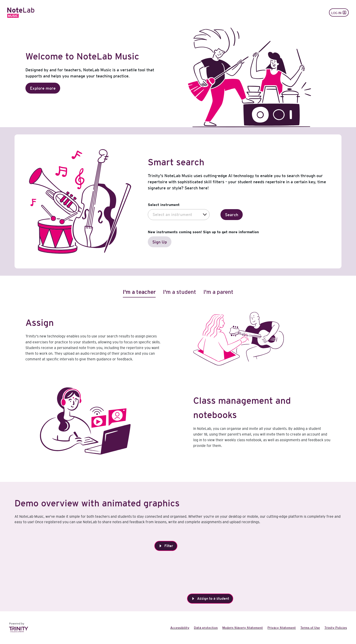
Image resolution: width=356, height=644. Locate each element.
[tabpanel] (178, 395)
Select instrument (164, 205)
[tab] (139, 292)
